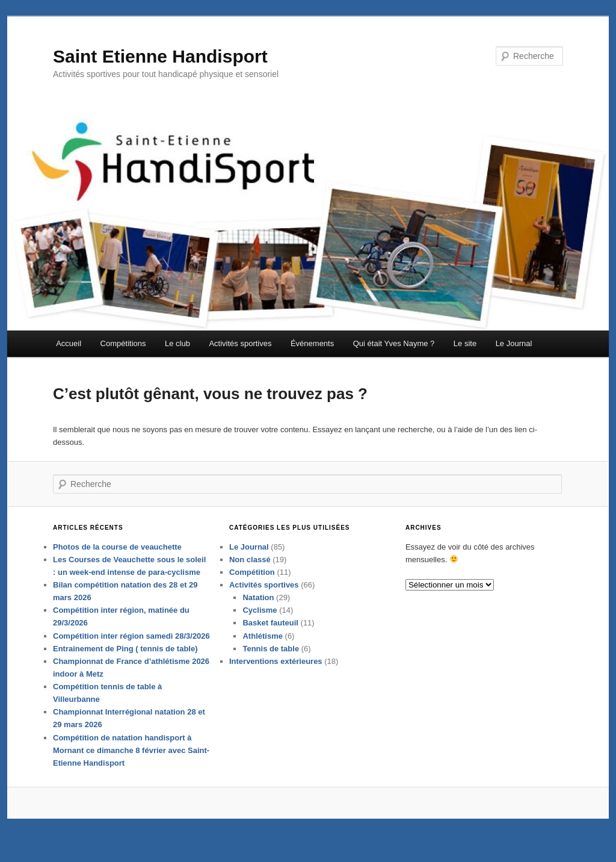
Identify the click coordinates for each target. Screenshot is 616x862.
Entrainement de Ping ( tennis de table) (125, 671)
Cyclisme (260, 633)
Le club (177, 351)
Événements (312, 351)
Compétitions (123, 351)
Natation (258, 620)
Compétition (252, 594)
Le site (465, 351)
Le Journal (514, 351)
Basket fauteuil (270, 646)
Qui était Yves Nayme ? (394, 351)
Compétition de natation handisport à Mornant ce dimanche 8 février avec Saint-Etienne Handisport (131, 773)
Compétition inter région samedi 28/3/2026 (131, 658)
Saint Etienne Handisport (160, 63)
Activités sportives (240, 351)
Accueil (69, 351)
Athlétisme (262, 658)
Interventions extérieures (276, 684)
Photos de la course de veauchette (117, 569)
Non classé (250, 582)
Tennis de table (271, 671)
